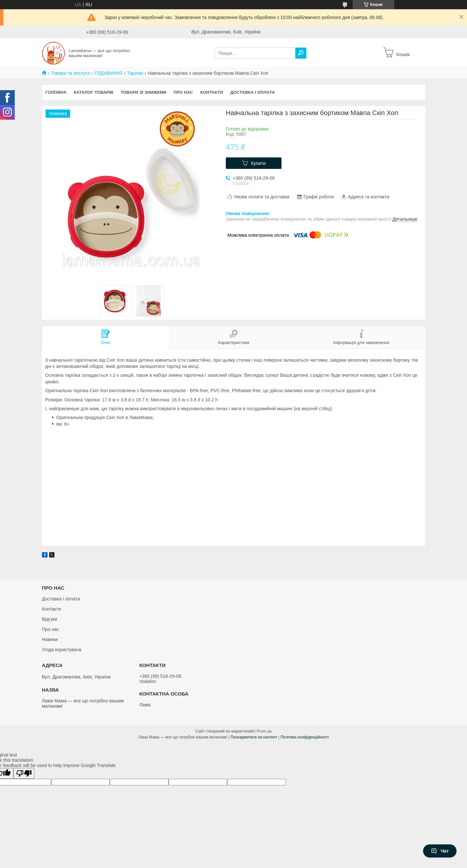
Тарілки (135, 73)
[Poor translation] (24, 773)
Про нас (183, 92)
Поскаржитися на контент (254, 737)
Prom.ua (264, 731)
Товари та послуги (70, 73)
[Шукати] (301, 53)
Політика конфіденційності (305, 737)
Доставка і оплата (253, 92)
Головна (56, 92)
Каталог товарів (94, 92)
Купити (258, 163)
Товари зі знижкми (144, 92)
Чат (440, 851)
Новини (50, 639)
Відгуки (50, 619)
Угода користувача (62, 650)
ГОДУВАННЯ (108, 73)
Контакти (212, 92)
